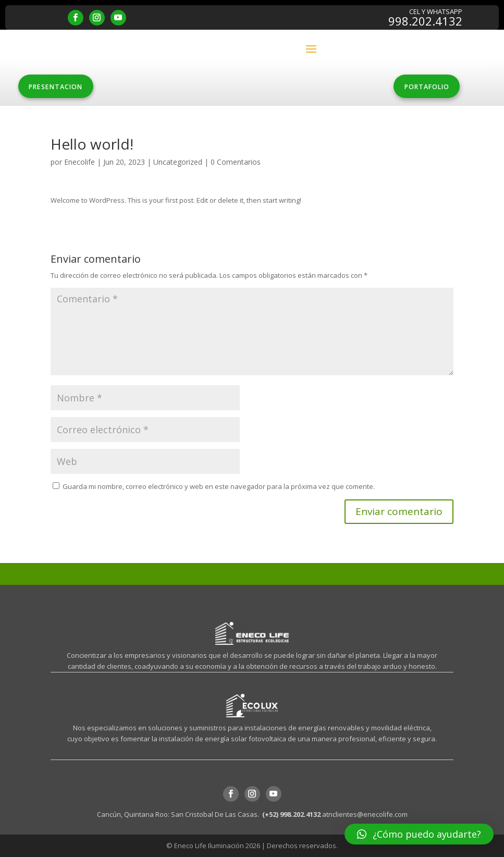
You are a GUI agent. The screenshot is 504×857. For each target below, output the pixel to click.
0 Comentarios (236, 162)
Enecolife (79, 162)
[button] (419, 834)
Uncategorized (178, 162)
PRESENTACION (60, 87)
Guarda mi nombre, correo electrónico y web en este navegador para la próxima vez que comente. (219, 487)
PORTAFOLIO (423, 87)
